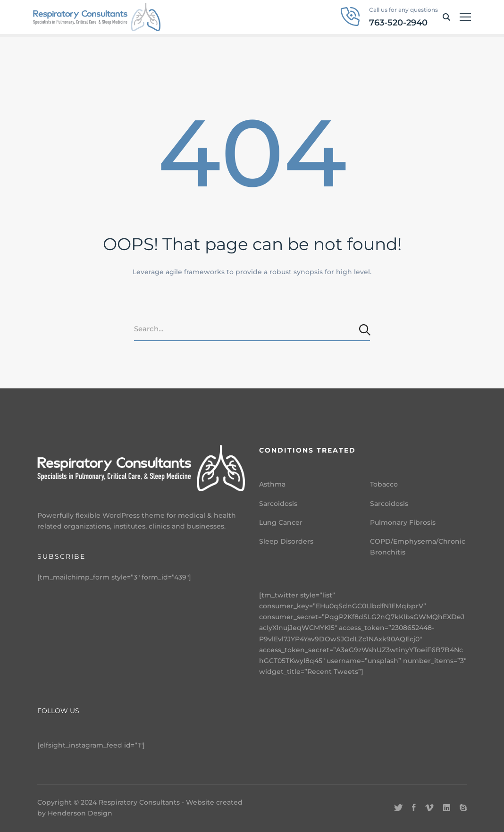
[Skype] (463, 808)
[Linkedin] (447, 808)
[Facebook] (414, 808)
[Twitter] (398, 808)
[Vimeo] (429, 808)
